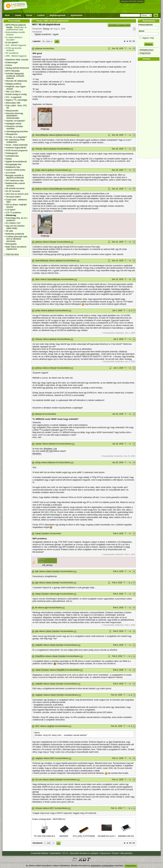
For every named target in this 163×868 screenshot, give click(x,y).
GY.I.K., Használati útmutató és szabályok (81, 853)
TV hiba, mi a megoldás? (16, 137)
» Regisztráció (144, 53)
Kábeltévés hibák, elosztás (17, 60)
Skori (37, 279)
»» (58, 843)
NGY (37, 726)
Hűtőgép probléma (14, 84)
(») (78, 135)
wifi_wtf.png (47, 565)
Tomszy (46, 29)
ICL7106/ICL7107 (13, 223)
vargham (39, 695)
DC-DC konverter (13, 191)
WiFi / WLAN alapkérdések (46, 24)
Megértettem (131, 866)
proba (38, 170)
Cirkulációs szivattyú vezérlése (14, 127)
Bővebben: (37, 454)
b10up (38, 462)
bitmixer (39, 414)
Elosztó (115, 853)
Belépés (149, 44)
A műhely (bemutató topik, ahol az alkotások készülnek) (17, 239)
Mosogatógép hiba (14, 164)
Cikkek (18, 15)
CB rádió (9, 231)
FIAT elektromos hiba (15, 181)
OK (156, 15)
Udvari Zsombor (42, 534)
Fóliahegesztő (12, 153)
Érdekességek (12, 63)
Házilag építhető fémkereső (17, 68)
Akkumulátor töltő (13, 103)
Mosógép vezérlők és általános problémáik (15, 177)
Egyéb (56, 34)
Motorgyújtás (11, 244)
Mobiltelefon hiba (13, 167)
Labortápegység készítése (17, 131)
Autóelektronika (12, 156)
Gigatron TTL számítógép (16, 100)
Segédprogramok (58, 15)
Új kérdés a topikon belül (119, 25)
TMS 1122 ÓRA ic (13, 92)
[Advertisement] (149, 109)
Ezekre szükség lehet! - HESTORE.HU (49, 819)
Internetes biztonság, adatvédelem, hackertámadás (14, 116)
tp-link (60, 247)
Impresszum (105, 853)
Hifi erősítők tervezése (15, 188)
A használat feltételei (39, 853)
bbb (37, 571)
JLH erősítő (10, 173)
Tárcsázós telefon (13, 197)
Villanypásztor (12, 134)
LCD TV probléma (13, 213)
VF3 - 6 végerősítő (14, 97)
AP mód (49, 451)
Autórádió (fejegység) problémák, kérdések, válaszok (15, 76)
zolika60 (39, 645)
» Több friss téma (11, 254)
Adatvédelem (55, 853)
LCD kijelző (10, 210)
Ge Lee (38, 780)
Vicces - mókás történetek (17, 145)
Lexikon (41, 15)
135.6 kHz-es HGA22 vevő (17, 194)
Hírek (7, 15)
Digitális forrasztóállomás (16, 162)
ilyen (111, 742)
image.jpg (45, 129)
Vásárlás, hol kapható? (15, 121)
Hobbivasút (124, 1)
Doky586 (39, 656)
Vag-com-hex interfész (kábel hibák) (15, 227)
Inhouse (39, 149)
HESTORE (133, 1)
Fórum (29, 15)
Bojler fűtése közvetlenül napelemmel (16, 248)
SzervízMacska (42, 135)
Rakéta (9, 159)
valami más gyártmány (90, 354)
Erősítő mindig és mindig (16, 94)
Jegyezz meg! (149, 37)
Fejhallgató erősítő (14, 124)
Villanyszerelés (12, 111)
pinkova (39, 48)
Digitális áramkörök (43, 34)
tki (36, 608)
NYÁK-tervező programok (17, 151)
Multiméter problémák (15, 234)
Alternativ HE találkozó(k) (16, 81)
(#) (33, 48)
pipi (37, 583)
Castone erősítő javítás (15, 170)
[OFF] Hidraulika (13, 71)
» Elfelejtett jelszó (146, 50)
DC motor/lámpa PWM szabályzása (15, 141)
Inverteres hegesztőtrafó (16, 148)
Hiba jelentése (126, 853)
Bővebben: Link (50, 449)
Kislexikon (140, 1)
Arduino (9, 65)
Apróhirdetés (77, 15)
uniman (38, 444)
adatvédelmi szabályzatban (102, 866)
